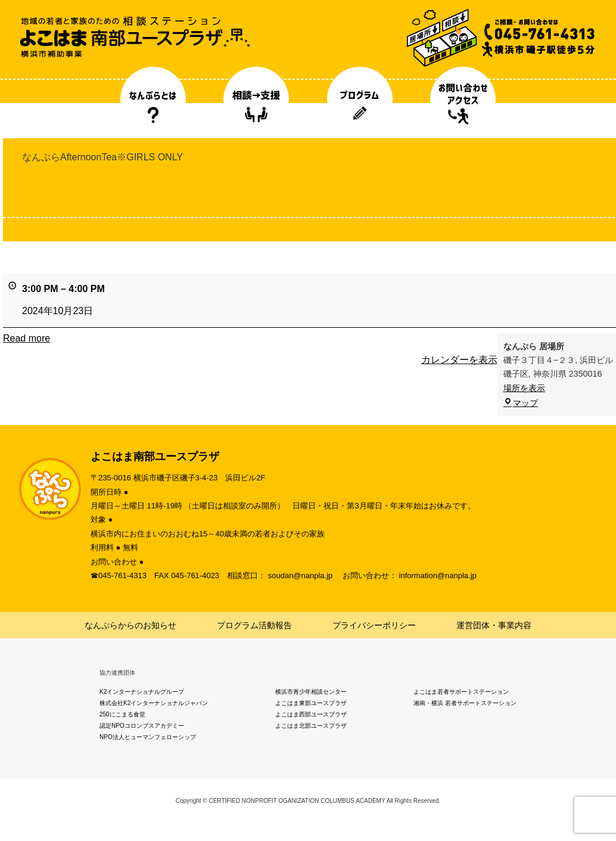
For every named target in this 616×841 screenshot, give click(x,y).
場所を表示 (524, 388)
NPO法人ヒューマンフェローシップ (148, 737)
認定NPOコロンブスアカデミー (142, 726)
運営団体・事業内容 (494, 625)
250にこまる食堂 (122, 714)
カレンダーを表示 (459, 360)
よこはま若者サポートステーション (461, 692)
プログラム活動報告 (254, 625)
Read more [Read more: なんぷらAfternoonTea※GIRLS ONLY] (27, 338)
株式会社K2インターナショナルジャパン (154, 703)
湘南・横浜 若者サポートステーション (465, 703)
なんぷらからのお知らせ (130, 625)
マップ (521, 403)
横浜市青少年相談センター (311, 692)
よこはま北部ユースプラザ (311, 726)
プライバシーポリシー (374, 625)
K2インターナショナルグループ (142, 692)
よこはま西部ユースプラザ (311, 714)
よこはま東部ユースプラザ (311, 703)
